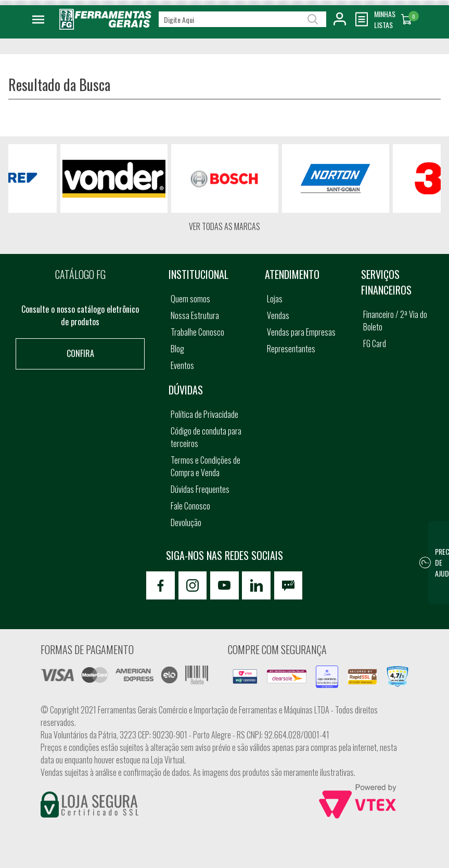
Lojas (275, 299)
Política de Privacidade (204, 414)
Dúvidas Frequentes (200, 489)
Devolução (186, 522)
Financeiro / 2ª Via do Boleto (395, 321)
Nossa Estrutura (195, 315)
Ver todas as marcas (225, 226)
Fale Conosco (190, 506)
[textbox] (243, 19)
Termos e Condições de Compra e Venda (206, 466)
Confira (80, 353)
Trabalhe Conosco (197, 332)
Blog (177, 349)
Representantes (291, 349)
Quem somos (190, 299)
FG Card (375, 343)
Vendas (278, 315)
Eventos (182, 365)
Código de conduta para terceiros (206, 437)
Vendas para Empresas (301, 332)
